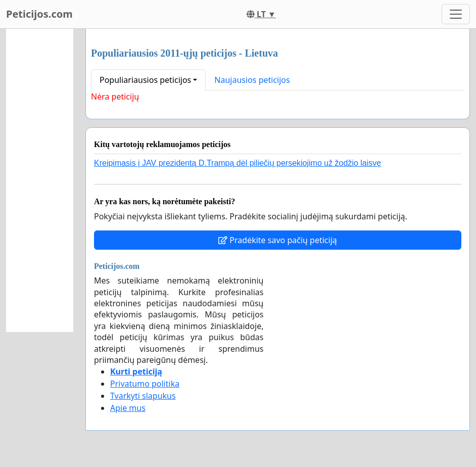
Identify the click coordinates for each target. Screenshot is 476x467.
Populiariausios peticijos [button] (145, 80)
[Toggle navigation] (456, 14)
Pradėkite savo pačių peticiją (278, 240)
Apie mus (128, 408)
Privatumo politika (145, 384)
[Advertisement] (40, 180)
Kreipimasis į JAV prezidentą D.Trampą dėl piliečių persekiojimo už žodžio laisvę (237, 163)
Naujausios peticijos (252, 80)
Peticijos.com (39, 14)
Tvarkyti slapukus (143, 396)
